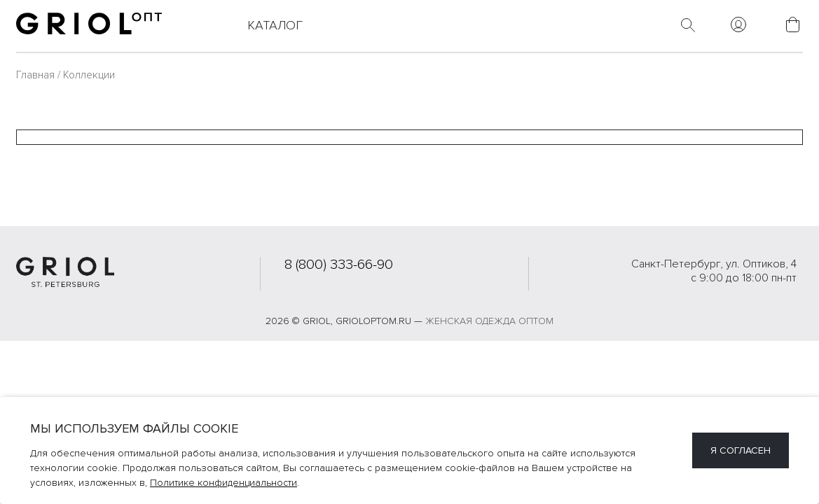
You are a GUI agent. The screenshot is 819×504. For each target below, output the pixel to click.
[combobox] (409, 137)
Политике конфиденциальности (223, 483)
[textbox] (409, 137)
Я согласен (741, 450)
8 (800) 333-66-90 (339, 265)
